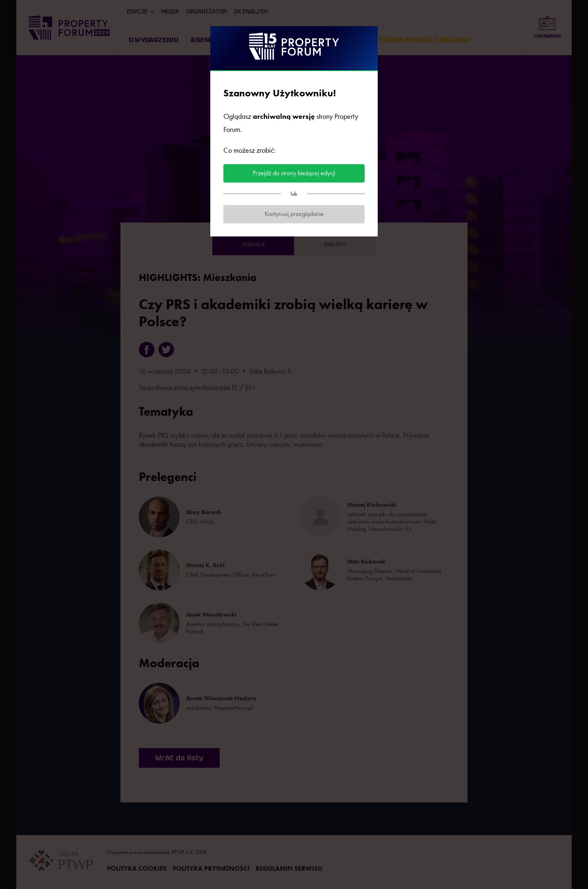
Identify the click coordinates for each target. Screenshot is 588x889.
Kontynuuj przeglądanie (294, 214)
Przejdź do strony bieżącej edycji (294, 173)
